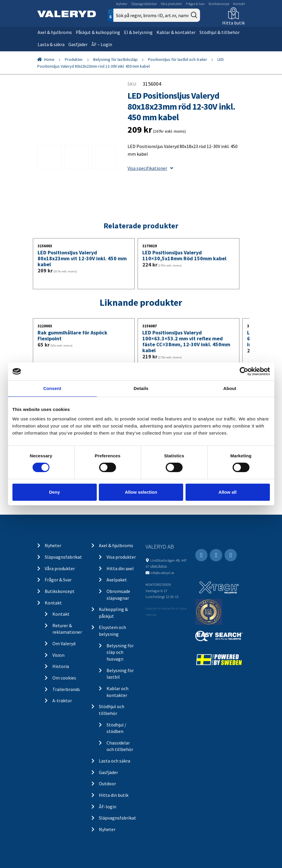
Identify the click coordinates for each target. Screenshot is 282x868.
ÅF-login (108, 807)
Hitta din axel (120, 568)
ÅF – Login (102, 44)
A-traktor (62, 700)
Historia (61, 666)
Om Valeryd (64, 643)
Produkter (74, 59)
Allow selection (141, 492)
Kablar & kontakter (176, 32)
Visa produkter (121, 557)
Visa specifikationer (150, 168)
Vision (58, 655)
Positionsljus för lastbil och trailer (178, 59)
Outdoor (107, 784)
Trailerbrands (66, 689)
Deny (55, 492)
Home (49, 59)
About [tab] (230, 388)
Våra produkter (171, 4)
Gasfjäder (78, 44)
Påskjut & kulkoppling (98, 32)
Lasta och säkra (115, 761)
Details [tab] (141, 388)
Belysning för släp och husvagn (120, 652)
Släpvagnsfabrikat (144, 4)
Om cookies (64, 678)
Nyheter (122, 4)
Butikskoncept (219, 4)
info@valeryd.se (162, 573)
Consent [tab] (52, 388)
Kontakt (239, 4)
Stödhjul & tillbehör (220, 32)
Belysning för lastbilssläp (115, 59)
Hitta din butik (114, 795)
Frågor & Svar (195, 4)
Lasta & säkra (51, 44)
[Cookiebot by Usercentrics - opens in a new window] (244, 371)
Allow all (228, 492)
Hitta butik (233, 23)
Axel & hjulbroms (55, 32)
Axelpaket (117, 580)
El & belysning (138, 32)
